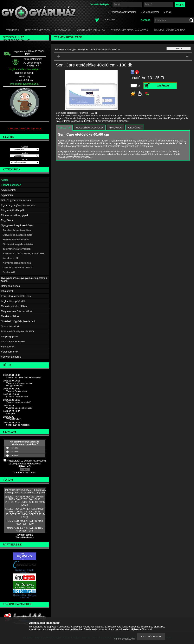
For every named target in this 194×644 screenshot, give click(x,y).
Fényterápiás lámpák (13, 210)
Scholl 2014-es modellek (18, 425)
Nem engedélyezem (124, 639)
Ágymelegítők (9, 190)
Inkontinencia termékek (17, 249)
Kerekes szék (10, 258)
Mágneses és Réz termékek (17, 311)
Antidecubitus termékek (17, 230)
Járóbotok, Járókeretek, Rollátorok (23, 253)
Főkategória (61, 49)
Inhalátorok (7, 291)
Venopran (11, 414)
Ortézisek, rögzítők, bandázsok (18, 321)
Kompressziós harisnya (17, 263)
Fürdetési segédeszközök (18, 244)
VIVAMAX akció (14, 419)
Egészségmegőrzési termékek (18, 205)
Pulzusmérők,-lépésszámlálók (18, 331)
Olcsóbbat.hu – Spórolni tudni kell (25, 596)
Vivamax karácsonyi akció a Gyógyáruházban (19, 384)
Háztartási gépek (10, 286)
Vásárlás (163, 86)
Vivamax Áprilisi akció (16, 391)
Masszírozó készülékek (14, 306)
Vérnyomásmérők (11, 357)
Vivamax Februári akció (17, 397)
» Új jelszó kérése (150, 12)
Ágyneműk (7, 195)
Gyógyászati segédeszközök (17, 225)
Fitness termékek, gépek (15, 215)
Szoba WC (9, 272)
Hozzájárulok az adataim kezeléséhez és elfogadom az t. (26, 464)
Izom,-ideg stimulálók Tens (16, 296)
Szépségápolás (10, 336)
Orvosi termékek (10, 326)
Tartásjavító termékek (13, 342)
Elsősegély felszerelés (16, 240)
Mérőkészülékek (10, 316)
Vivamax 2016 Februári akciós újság (23, 377)
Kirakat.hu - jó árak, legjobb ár (25, 571)
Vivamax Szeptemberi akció (19, 408)
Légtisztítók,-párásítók (13, 301)
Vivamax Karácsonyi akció (19, 402)
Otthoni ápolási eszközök (18, 267)
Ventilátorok (8, 347)
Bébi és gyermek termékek (16, 200)
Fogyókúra (7, 220)
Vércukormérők (10, 352)
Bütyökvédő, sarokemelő (17, 235)
